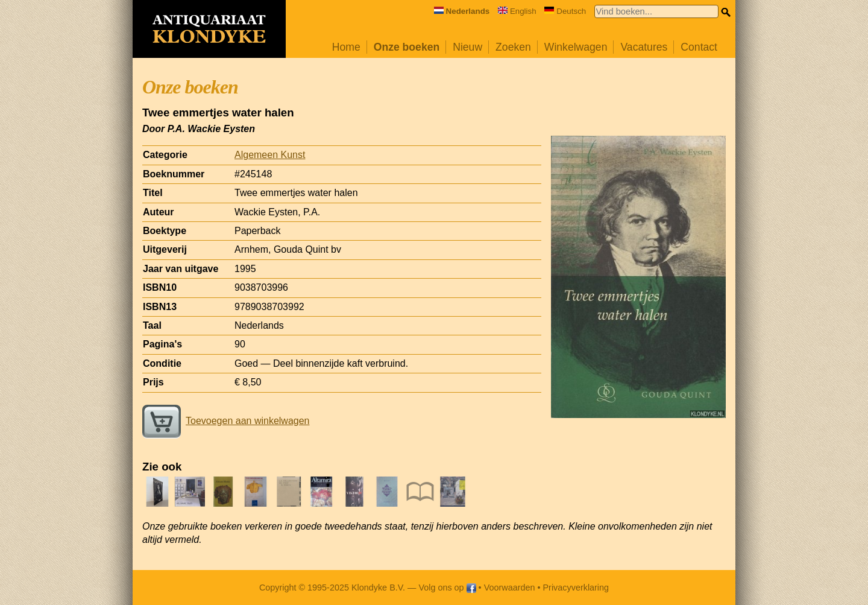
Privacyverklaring (576, 588)
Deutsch (565, 11)
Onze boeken (407, 47)
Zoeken (513, 47)
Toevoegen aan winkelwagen (226, 421)
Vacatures (644, 47)
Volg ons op (447, 588)
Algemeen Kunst (270, 155)
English (517, 11)
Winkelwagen (576, 47)
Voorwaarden (510, 588)
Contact (699, 47)
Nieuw (467, 47)
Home (346, 47)
